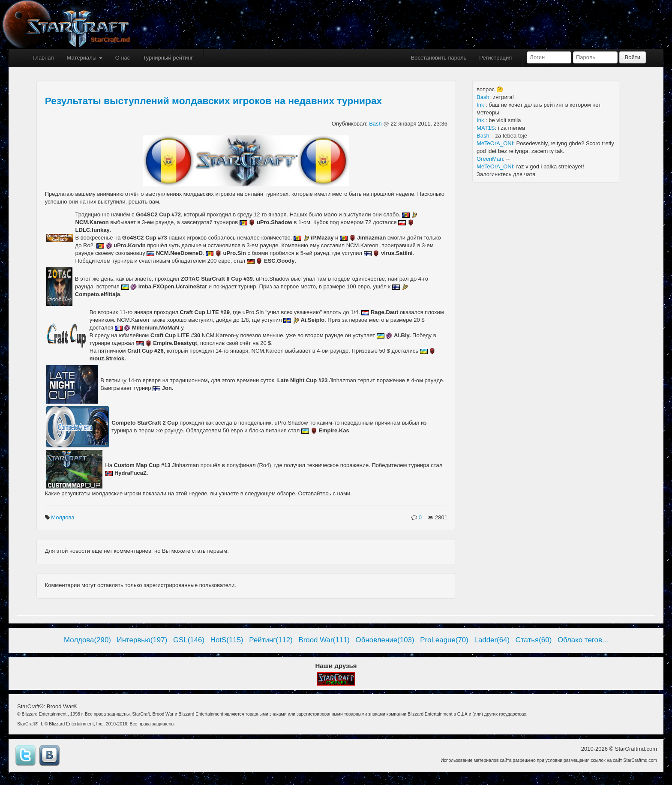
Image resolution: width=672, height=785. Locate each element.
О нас (123, 58)
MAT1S (486, 128)
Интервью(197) (142, 640)
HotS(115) (227, 640)
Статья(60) (534, 640)
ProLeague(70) (444, 640)
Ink (481, 105)
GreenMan (490, 159)
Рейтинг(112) (271, 640)
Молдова (63, 517)
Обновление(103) (385, 640)
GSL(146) (189, 640)
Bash (376, 124)
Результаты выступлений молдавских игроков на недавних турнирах (214, 101)
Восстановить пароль (439, 58)
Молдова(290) (87, 640)
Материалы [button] (84, 58)
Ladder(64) (492, 640)
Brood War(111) (324, 640)
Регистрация (495, 58)
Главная (43, 58)
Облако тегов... (583, 640)
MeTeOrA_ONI (495, 143)
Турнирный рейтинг (168, 58)
